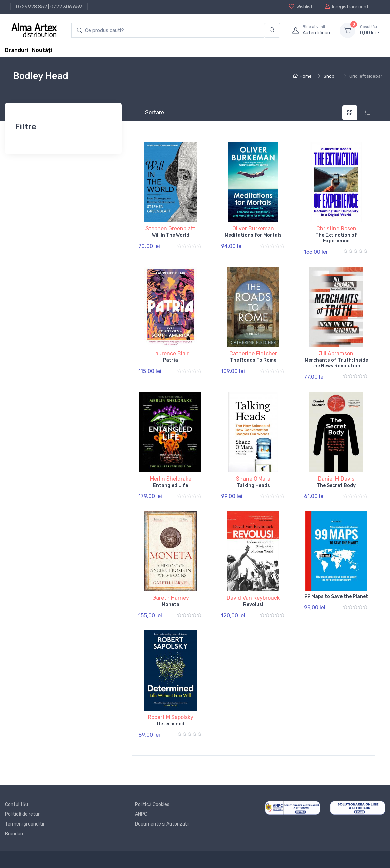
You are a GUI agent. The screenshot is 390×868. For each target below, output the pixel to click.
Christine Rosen (336, 228)
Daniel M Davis (336, 479)
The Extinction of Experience (336, 238)
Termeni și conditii (25, 824)
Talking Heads (253, 485)
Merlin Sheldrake (171, 479)
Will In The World (171, 235)
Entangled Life (170, 485)
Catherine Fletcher (253, 354)
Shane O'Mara (253, 479)
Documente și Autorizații (162, 824)
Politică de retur (22, 814)
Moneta (170, 604)
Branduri (17, 50)
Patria (170, 360)
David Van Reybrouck (253, 598)
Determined (171, 724)
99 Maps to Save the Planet (336, 596)
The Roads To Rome (253, 360)
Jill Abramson (336, 354)
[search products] (168, 31)
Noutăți (42, 50)
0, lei (370, 30)
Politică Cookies (152, 805)
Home (302, 76)
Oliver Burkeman (253, 228)
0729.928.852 (32, 7)
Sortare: (150, 113)
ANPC (141, 814)
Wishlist (301, 7)
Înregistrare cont (347, 7)
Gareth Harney (171, 598)
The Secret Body (336, 485)
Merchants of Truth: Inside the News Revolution (336, 363)
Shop (329, 76)
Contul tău (17, 805)
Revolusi (253, 604)
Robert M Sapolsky (171, 717)
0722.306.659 (66, 7)
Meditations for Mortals (253, 235)
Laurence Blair (170, 354)
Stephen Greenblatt (170, 228)
